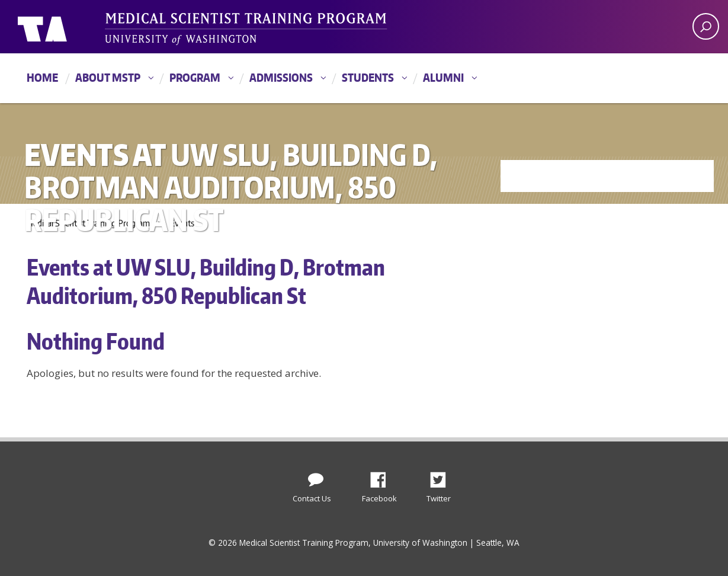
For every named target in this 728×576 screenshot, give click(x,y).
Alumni (443, 77)
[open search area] (706, 26)
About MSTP (108, 77)
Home (42, 77)
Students (368, 77)
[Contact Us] (316, 477)
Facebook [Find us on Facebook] (383, 476)
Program (195, 77)
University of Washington (66, 27)
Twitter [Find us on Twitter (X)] (442, 476)
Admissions (281, 77)
